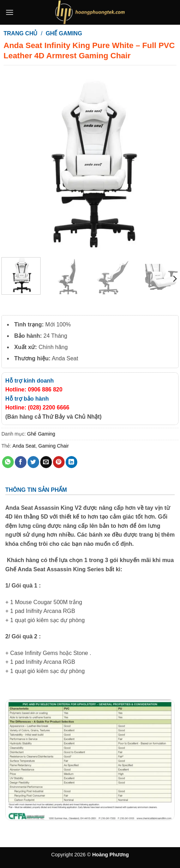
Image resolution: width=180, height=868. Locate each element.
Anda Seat (24, 446)
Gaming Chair (54, 446)
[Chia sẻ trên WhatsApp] (8, 462)
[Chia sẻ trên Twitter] (33, 462)
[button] (10, 12)
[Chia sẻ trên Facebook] (21, 462)
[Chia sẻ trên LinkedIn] (71, 462)
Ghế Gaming (64, 33)
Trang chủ (20, 33)
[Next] (174, 279)
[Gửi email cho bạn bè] (46, 462)
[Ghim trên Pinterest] (59, 462)
